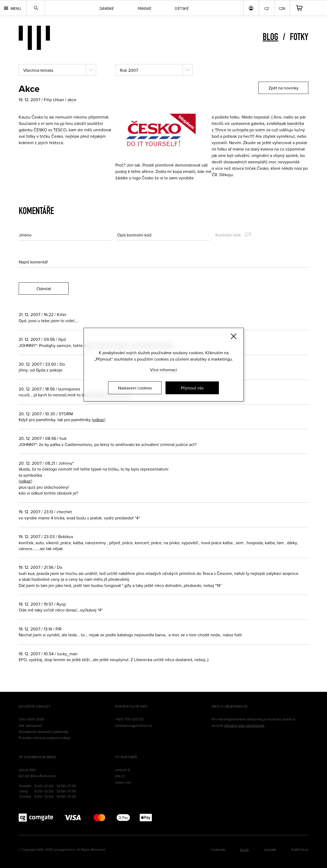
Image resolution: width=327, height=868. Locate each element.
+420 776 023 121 (129, 719)
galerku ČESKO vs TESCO (43, 130)
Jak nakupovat (30, 725)
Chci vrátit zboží (31, 719)
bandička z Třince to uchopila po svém (258, 127)
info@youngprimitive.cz (134, 725)
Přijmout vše (192, 388)
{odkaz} (99, 420)
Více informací (163, 370)
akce (72, 100)
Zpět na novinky (283, 88)
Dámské (107, 9)
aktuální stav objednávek (244, 725)
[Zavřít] (234, 336)
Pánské (145, 9)
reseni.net (123, 782)
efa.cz (120, 776)
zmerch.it (122, 770)
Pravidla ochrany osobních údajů (45, 738)
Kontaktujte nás (131, 706)
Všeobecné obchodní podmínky (44, 732)
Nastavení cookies (135, 388)
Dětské (182, 9)
